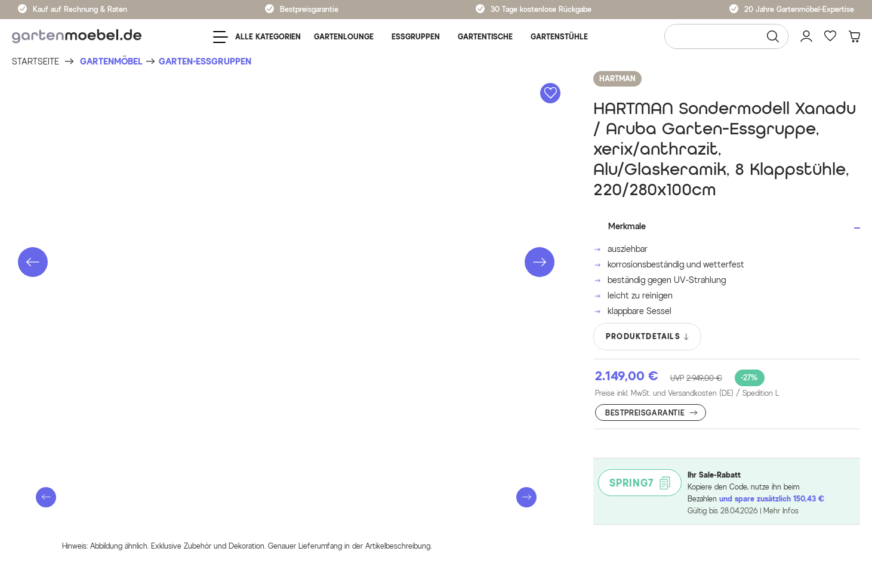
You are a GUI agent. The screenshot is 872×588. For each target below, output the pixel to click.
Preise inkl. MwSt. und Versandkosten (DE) (687, 393)
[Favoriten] (830, 36)
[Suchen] (773, 36)
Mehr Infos (781, 511)
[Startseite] (36, 62)
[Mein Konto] (806, 36)
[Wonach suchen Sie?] (726, 36)
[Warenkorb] (854, 36)
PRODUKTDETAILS (648, 337)
